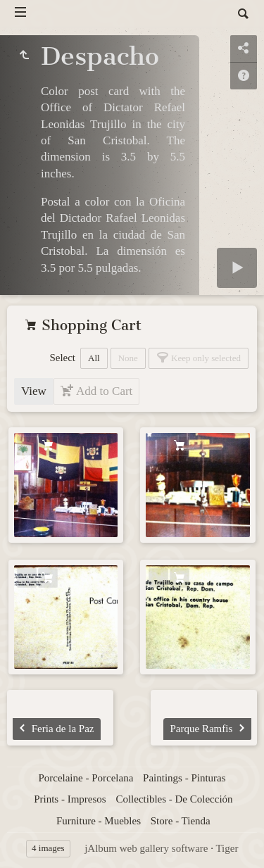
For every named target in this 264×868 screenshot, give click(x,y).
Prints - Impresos (70, 799)
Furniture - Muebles (99, 821)
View (34, 391)
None (128, 358)
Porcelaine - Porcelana (86, 778)
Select (62, 358)
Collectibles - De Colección (174, 799)
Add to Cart (103, 391)
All (94, 358)
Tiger (227, 848)
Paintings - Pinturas (184, 778)
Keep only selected (205, 358)
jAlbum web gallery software (146, 848)
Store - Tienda (181, 821)
